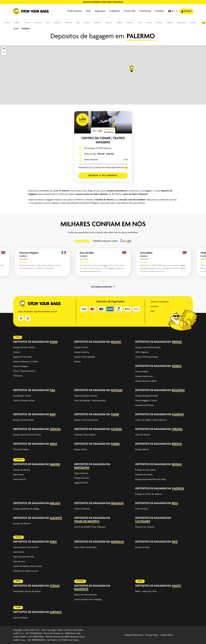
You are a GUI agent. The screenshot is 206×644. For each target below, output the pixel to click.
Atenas (55, 586)
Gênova (109, 23)
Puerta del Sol (20, 479)
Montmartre (19, 552)
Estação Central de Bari (23, 420)
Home (16, 29)
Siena (140, 23)
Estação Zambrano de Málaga (26, 509)
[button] (173, 11)
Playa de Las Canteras (145, 527)
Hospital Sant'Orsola (144, 405)
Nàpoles (57, 23)
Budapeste (81, 589)
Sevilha (193, 23)
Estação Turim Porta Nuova (86, 420)
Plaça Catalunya (81, 473)
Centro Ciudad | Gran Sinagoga (88, 600)
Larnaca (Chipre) (20, 618)
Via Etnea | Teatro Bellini (85, 435)
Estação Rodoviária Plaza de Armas (151, 479)
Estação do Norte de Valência (149, 494)
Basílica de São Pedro (23, 357)
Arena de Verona (143, 435)
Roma (7, 23)
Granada (117, 503)
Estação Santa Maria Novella (148, 348)
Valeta (176, 586)
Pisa (47, 23)
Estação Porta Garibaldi (85, 357)
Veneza (38, 23)
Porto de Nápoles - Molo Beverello (90, 401)
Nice (175, 542)
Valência (178, 489)
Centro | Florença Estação (147, 357)
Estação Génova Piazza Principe (27, 435)
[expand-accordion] (67, 342)
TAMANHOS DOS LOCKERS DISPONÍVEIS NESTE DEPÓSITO (102, 168)
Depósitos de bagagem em (31, 342)
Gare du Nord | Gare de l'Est (26, 547)
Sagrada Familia (81, 483)
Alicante (56, 518)
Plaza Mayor (19, 475)
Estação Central (81, 348)
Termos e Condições (160, 302)
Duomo (78, 362)
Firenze (28, 23)
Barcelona (182, 23)
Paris (53, 542)
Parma (149, 23)
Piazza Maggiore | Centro (146, 401)
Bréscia (159, 23)
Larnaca (56, 612)
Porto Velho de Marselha (85, 547)
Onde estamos (75, 11)
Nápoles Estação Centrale (86, 396)
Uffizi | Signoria (142, 352)
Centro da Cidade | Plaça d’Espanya (90, 527)
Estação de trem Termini (24, 348)
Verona (130, 23)
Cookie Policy (167, 635)
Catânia (119, 23)
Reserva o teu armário (103, 176)
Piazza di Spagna (20, 366)
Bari (78, 23)
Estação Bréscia (142, 450)
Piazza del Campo (21, 450)
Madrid (170, 23)
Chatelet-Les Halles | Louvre (26, 571)
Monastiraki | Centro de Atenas (27, 591)
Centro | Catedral (82, 509)
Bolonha (69, 23)
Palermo (97, 23)
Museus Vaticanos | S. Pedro (26, 362)
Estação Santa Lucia (144, 376)
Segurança (100, 11)
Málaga (55, 503)
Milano (17, 23)
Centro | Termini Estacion (24, 371)
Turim (87, 23)
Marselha (118, 542)
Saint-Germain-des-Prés (24, 557)
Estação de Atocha (22, 470)
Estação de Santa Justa (145, 470)
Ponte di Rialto (142, 372)
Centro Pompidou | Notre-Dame (28, 566)
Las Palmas (143, 521)
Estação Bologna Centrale (147, 396)
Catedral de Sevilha (144, 475)
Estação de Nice (142, 547)
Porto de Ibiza (142, 509)
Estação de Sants (82, 478)
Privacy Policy (152, 635)
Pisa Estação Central (22, 396)
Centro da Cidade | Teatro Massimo (151, 420)
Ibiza (175, 503)
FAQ (88, 11)
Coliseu (16, 352)
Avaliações (115, 11)
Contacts (155, 307)
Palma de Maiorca (87, 521)
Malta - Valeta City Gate (146, 591)
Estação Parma (81, 450)
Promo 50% (130, 11)
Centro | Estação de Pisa (24, 401)
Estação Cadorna (82, 352)
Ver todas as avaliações (103, 287)
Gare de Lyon (19, 562)
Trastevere (18, 376)
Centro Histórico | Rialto (146, 381)
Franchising (145, 11)
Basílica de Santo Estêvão (85, 595)
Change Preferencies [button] (134, 635)
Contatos (159, 11)
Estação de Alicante (22, 524)
